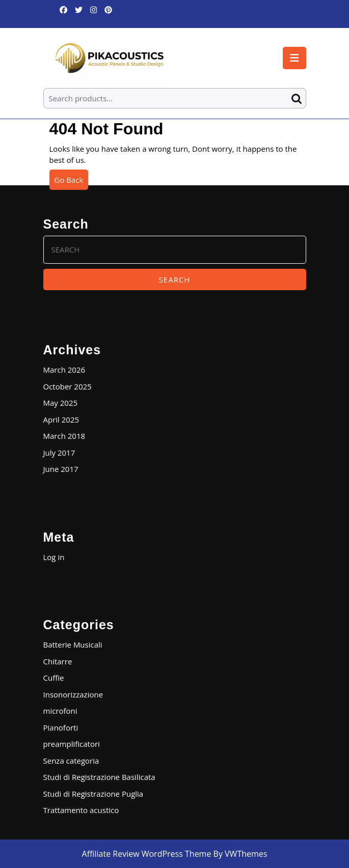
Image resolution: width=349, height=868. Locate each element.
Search (299, 99)
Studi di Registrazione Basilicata (99, 777)
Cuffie (54, 678)
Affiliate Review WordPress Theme (147, 854)
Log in (54, 557)
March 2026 (64, 370)
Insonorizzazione (73, 694)
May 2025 (61, 403)
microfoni (60, 711)
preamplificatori (72, 744)
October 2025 (68, 386)
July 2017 (59, 453)
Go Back (72, 182)
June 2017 (61, 469)
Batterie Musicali (73, 645)
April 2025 (61, 419)
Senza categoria (71, 761)
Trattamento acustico (81, 810)
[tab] (294, 58)
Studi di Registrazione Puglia (93, 794)
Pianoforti (61, 727)
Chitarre (58, 661)
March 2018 (64, 436)
